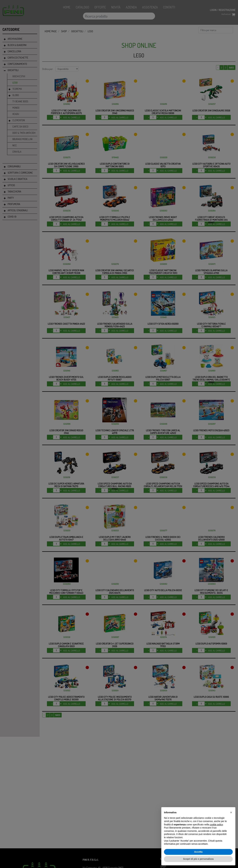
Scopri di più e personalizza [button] (198, 859)
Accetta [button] (198, 852)
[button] (231, 812)
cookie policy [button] (216, 825)
